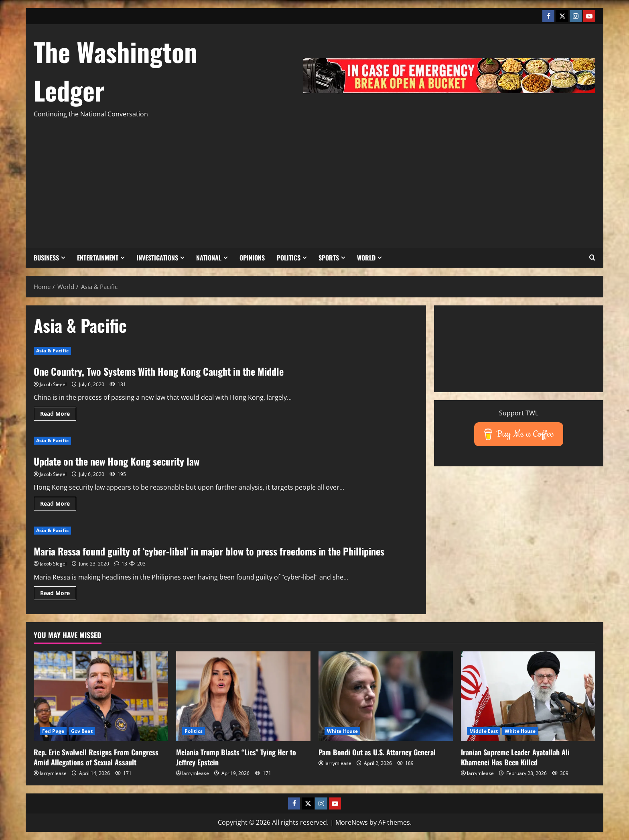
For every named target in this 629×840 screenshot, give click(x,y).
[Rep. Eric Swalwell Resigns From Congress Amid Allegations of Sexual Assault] (101, 696)
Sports (329, 258)
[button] (592, 258)
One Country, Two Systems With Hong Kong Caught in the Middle (159, 371)
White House (342, 731)
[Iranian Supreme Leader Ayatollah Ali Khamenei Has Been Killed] (528, 696)
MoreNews (352, 822)
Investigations (157, 258)
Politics (289, 258)
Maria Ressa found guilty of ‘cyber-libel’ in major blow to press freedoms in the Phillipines (209, 551)
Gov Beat (82, 731)
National (209, 258)
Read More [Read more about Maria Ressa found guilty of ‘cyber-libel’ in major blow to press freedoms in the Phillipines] (58, 594)
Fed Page (53, 731)
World (366, 258)
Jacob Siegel (53, 384)
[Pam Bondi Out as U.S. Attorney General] (386, 696)
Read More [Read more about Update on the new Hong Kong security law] (58, 505)
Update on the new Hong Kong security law (117, 461)
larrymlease (53, 773)
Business (46, 258)
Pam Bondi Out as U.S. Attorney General (377, 752)
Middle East (484, 731)
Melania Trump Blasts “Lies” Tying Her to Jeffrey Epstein (236, 757)
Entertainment (98, 258)
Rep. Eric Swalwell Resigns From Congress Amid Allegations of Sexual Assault (96, 757)
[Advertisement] (314, 180)
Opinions (252, 258)
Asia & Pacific (52, 351)
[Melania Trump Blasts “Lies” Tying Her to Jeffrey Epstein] (243, 696)
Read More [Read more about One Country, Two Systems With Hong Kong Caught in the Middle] (58, 415)
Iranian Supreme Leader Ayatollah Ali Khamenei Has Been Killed (515, 757)
